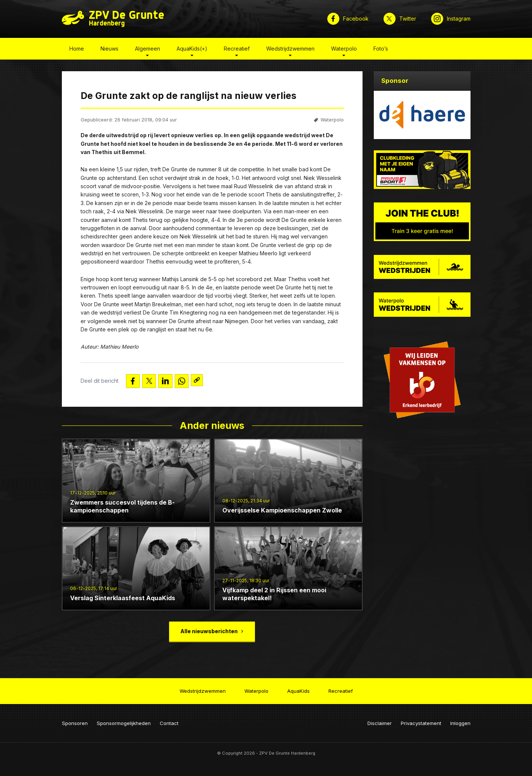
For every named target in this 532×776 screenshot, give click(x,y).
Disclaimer (380, 720)
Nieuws (109, 50)
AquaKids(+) (192, 50)
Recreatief (237, 50)
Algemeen (148, 50)
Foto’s (381, 50)
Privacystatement (421, 720)
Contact (169, 720)
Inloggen (460, 720)
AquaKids (298, 689)
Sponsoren (75, 720)
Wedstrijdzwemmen (290, 50)
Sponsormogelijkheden (124, 720)
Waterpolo (344, 50)
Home (77, 50)
